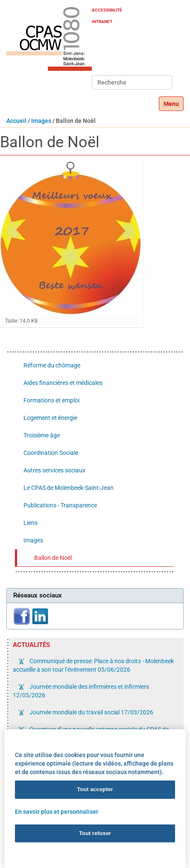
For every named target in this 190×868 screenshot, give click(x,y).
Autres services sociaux (54, 470)
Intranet (102, 22)
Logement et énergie (50, 418)
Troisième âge (42, 435)
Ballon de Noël (53, 558)
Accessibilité (107, 10)
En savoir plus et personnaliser (57, 811)
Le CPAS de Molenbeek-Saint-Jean (69, 488)
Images (41, 121)
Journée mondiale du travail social (91, 712)
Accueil (16, 121)
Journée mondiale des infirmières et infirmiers (81, 691)
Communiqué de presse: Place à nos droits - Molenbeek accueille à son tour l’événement (93, 665)
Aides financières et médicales (63, 383)
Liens (31, 523)
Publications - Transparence (60, 505)
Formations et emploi (51, 400)
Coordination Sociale (51, 453)
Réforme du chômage (52, 365)
